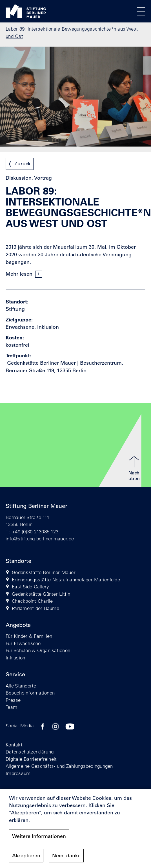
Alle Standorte (21, 686)
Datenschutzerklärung (30, 752)
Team (11, 707)
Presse (13, 700)
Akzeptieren (26, 857)
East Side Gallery (30, 587)
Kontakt (14, 745)
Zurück (22, 164)
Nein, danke (66, 857)
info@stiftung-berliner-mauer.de (40, 539)
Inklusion (15, 658)
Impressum (18, 773)
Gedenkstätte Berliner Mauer (44, 572)
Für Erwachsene (23, 643)
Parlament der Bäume (35, 608)
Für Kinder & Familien (29, 636)
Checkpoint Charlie (32, 601)
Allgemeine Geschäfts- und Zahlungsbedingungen (59, 766)
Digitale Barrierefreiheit (31, 759)
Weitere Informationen (39, 838)
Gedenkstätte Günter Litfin (41, 594)
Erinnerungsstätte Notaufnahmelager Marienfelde (66, 580)
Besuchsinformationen (30, 693)
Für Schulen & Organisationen (38, 650)
